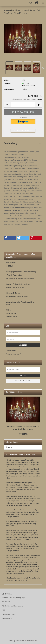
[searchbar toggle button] (31, 3)
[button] (42, 69)
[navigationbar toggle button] (43, 3)
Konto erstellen (11, 350)
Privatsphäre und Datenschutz (12, 606)
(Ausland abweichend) (28, 86)
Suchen (23, 375)
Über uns (9, 447)
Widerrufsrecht (7, 618)
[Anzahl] (23, 105)
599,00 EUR (23, 434)
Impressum (6, 602)
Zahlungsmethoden (9, 614)
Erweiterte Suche (23, 381)
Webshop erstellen (15, 641)
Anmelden (23, 345)
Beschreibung (10, 143)
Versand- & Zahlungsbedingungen (14, 598)
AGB (3, 610)
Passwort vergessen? (13, 354)
